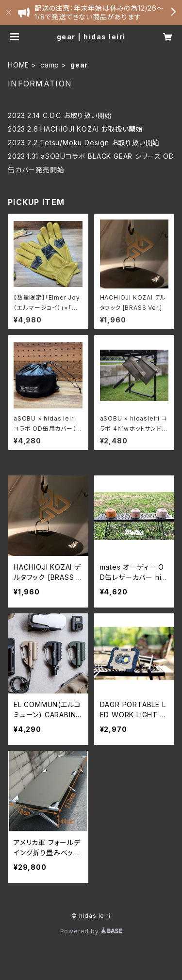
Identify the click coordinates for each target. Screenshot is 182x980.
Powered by (91, 931)
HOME (18, 65)
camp (50, 65)
